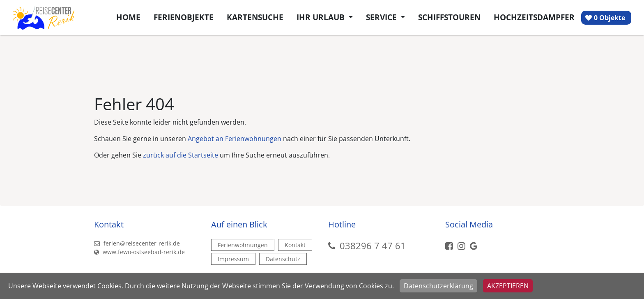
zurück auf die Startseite (181, 155)
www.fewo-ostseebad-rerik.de (139, 252)
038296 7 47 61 (373, 246)
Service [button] (382, 17)
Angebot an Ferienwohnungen (235, 139)
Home (128, 17)
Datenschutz (283, 259)
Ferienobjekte (184, 17)
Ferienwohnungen (243, 245)
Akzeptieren (508, 286)
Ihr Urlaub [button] (322, 17)
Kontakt (295, 245)
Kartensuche (255, 17)
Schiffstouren (449, 17)
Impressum (233, 259)
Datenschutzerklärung (438, 286)
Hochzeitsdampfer (534, 17)
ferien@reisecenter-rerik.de (137, 243)
